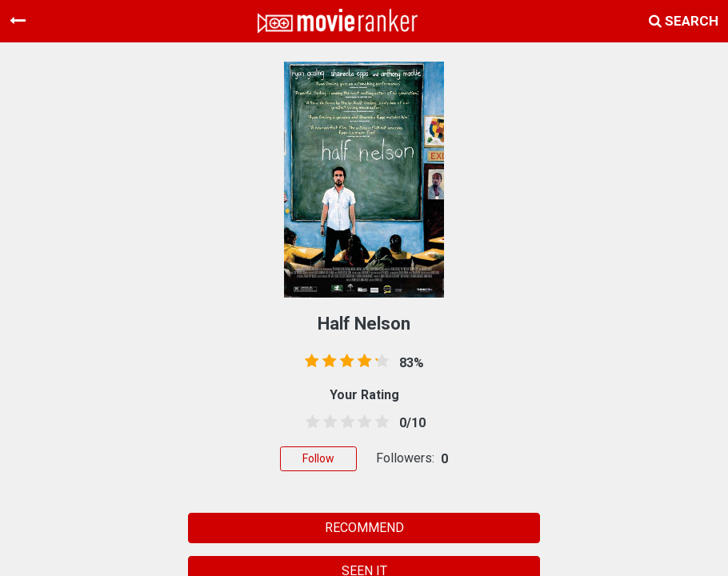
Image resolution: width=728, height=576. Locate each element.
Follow (318, 458)
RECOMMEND (364, 528)
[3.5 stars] (362, 422)
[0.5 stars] (310, 422)
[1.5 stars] (327, 422)
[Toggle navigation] (18, 21)
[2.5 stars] (345, 422)
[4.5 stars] (379, 422)
